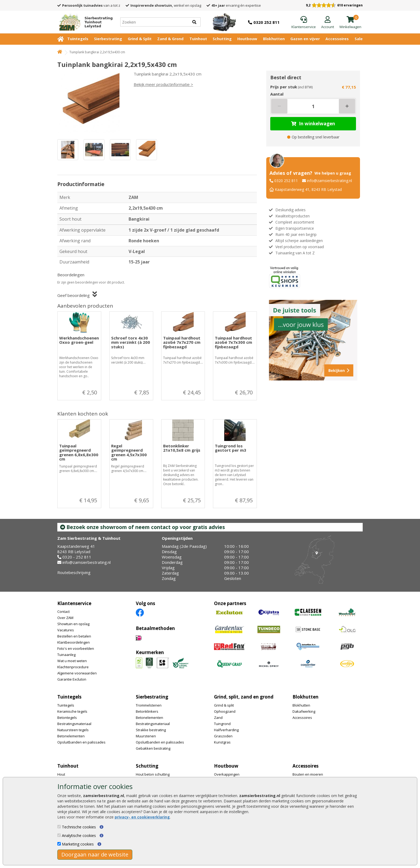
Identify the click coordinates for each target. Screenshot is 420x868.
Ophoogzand (225, 711)
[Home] (84, 22)
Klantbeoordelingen (74, 642)
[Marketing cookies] (59, 844)
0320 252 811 (286, 181)
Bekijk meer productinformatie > (163, 84)
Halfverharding (226, 730)
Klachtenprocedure (73, 667)
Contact (63, 612)
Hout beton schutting (153, 774)
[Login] (328, 23)
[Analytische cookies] (59, 835)
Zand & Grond (170, 39)
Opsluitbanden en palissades (81, 742)
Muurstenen (146, 736)
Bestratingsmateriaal (74, 724)
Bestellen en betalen (74, 636)
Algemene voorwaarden (77, 673)
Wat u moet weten (72, 661)
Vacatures (66, 630)
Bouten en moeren (308, 774)
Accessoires (337, 39)
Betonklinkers (147, 711)
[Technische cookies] (59, 827)
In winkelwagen (313, 124)
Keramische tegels (72, 711)
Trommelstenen (149, 705)
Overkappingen (227, 774)
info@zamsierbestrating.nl (329, 181)
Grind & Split (140, 39)
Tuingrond (222, 724)
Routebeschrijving (74, 572)
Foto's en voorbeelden (76, 648)
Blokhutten (274, 39)
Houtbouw (247, 39)
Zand (218, 718)
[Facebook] (140, 612)
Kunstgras (222, 742)
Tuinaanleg (66, 655)
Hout (61, 774)
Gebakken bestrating (153, 748)
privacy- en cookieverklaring (142, 817)
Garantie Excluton (72, 679)
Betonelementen (71, 736)
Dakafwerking (304, 711)
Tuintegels (78, 39)
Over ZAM (65, 618)
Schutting (222, 39)
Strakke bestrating (151, 730)
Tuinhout (198, 39)
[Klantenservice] (304, 23)
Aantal (277, 94)
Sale (359, 39)
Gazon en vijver (305, 39)
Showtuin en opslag (73, 624)
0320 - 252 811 (77, 557)
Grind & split (224, 705)
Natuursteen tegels (73, 730)
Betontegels (67, 718)
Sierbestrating (108, 39)
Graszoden (223, 736)
